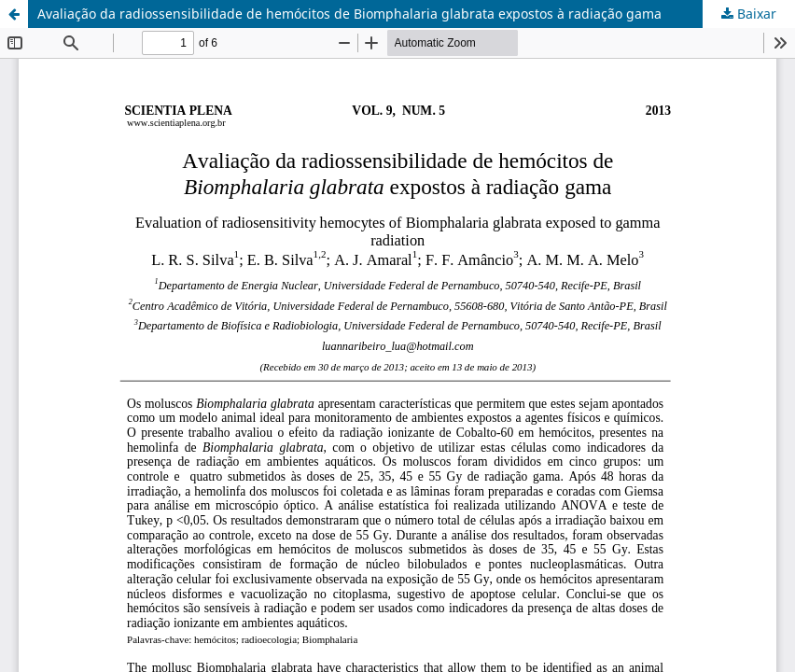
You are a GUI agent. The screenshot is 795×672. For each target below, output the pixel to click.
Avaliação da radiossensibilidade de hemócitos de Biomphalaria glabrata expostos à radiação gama (349, 14)
